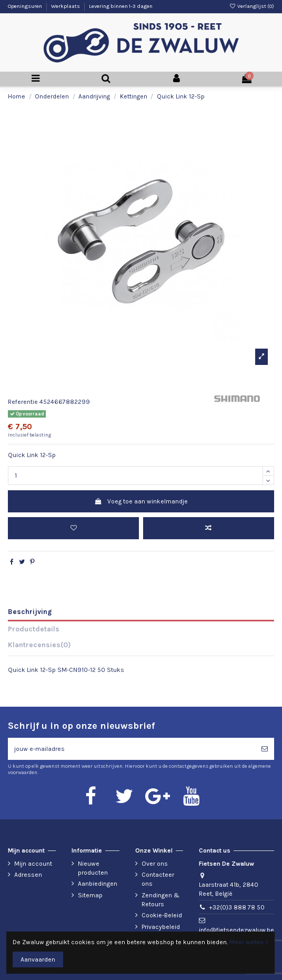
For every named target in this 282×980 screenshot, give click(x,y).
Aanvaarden (38, 959)
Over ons (155, 864)
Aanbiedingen (98, 884)
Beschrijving (30, 611)
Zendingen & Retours (160, 900)
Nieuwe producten (93, 868)
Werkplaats (66, 6)
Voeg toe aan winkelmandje (141, 501)
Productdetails (34, 629)
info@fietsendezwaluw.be (236, 930)
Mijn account (33, 864)
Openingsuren (26, 6)
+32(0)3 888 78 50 (237, 907)
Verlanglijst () (252, 6)
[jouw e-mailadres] (132, 749)
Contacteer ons (158, 879)
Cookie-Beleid (162, 915)
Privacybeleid (161, 927)
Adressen (28, 875)
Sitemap (90, 895)
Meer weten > (249, 942)
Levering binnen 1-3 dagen (121, 6)
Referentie (23, 402)
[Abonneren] (265, 749)
